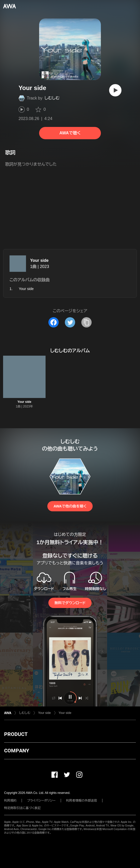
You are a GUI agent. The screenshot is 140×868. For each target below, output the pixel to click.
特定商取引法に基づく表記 (22, 808)
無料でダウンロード (70, 603)
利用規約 (10, 801)
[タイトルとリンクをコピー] (86, 322)
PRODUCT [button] (16, 734)
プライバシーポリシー (41, 801)
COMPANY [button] (17, 751)
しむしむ (52, 98)
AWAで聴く (70, 133)
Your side (39, 260)
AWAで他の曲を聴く (70, 506)
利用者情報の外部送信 (82, 801)
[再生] (115, 90)
